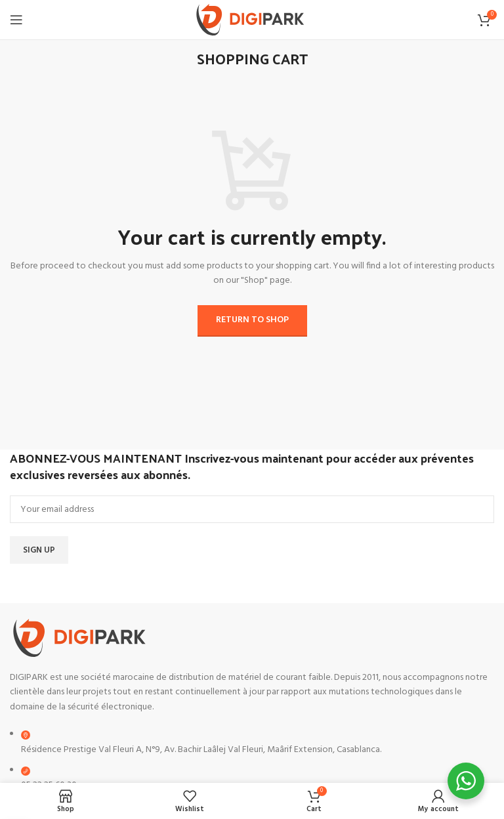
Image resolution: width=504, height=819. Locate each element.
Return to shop (252, 320)
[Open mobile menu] (16, 20)
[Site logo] (252, 20)
